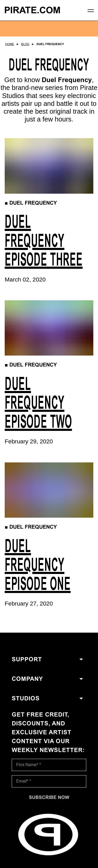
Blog (25, 44)
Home (10, 44)
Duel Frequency (50, 44)
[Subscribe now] (49, 797)
